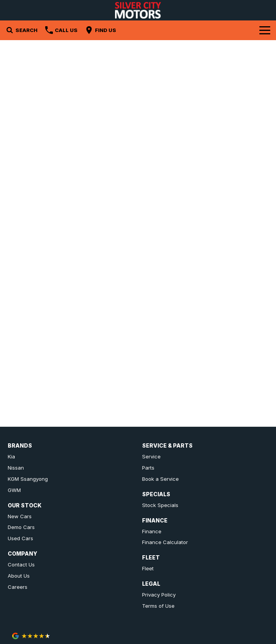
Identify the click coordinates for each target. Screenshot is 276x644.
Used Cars (20, 538)
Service (151, 456)
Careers (18, 587)
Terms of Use (158, 606)
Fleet (148, 568)
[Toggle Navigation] (265, 30)
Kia (11, 456)
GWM (14, 490)
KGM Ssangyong (28, 479)
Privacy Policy (159, 595)
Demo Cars (21, 527)
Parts (148, 468)
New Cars (20, 516)
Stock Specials (160, 505)
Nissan (16, 468)
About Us (19, 576)
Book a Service (160, 479)
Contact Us (21, 565)
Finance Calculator (165, 542)
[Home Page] (138, 10)
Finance (152, 531)
